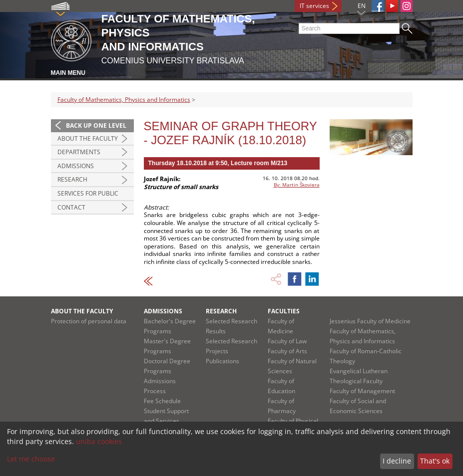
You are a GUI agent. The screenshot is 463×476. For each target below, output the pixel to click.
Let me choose (31, 459)
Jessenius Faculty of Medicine (370, 321)
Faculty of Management (362, 391)
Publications (223, 361)
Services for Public (88, 193)
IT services (314, 6)
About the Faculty (88, 138)
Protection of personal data (89, 321)
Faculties (284, 311)
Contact (71, 207)
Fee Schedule (162, 401)
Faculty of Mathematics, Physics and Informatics (124, 100)
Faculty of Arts (287, 351)
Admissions (76, 166)
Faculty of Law (287, 341)
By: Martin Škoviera (297, 185)
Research (72, 179)
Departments (79, 152)
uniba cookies (99, 441)
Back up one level (96, 125)
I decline (397, 461)
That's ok (435, 461)
